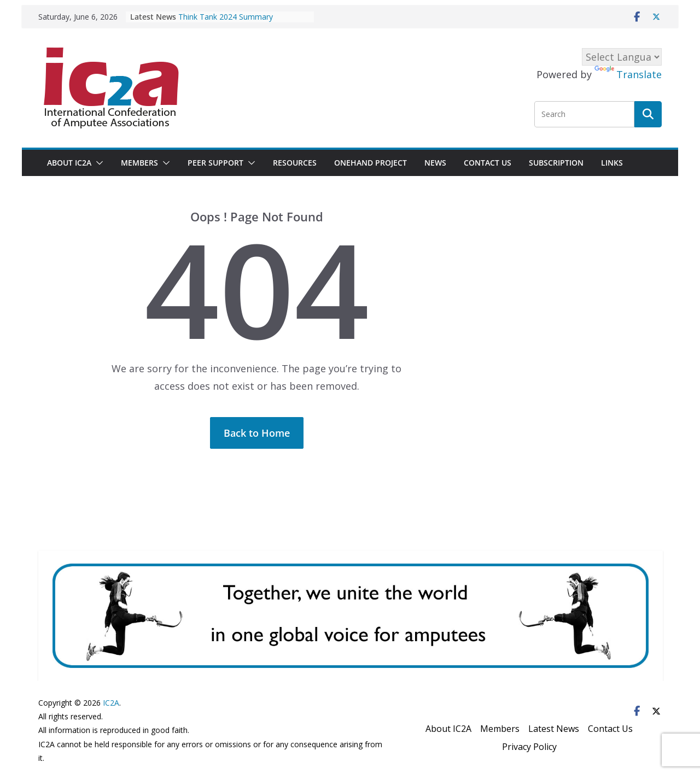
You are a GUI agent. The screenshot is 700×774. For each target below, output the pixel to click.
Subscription (556, 163)
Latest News (554, 729)
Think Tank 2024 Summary (226, 17)
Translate (628, 74)
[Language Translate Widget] (622, 57)
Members (139, 163)
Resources (295, 163)
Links (612, 163)
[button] (97, 163)
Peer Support (215, 163)
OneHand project (371, 163)
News (435, 163)
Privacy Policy (529, 747)
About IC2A (69, 163)
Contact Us (488, 163)
